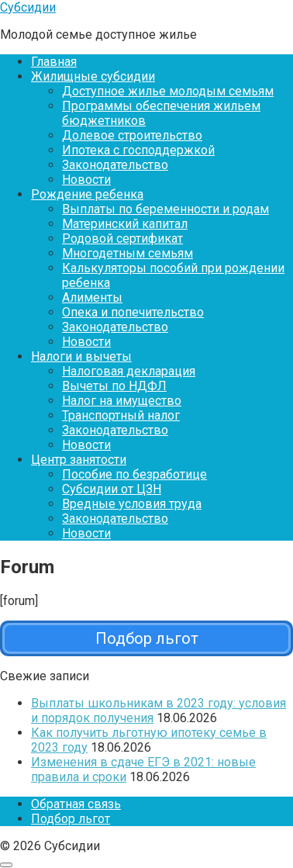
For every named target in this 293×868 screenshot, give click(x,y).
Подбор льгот (71, 819)
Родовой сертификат (122, 239)
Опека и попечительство (133, 312)
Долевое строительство (132, 135)
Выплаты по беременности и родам (165, 209)
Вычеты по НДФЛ (114, 386)
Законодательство (115, 165)
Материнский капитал (125, 224)
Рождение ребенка (87, 194)
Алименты (92, 297)
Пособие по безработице (134, 474)
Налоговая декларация (129, 371)
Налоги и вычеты (81, 356)
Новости (86, 180)
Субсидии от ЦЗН (112, 489)
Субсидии (28, 7)
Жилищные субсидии (93, 76)
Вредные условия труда (132, 504)
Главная (54, 62)
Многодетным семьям (128, 253)
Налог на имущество (122, 401)
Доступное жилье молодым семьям (168, 91)
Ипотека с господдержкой (138, 150)
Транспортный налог (121, 415)
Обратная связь (76, 804)
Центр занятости (79, 460)
